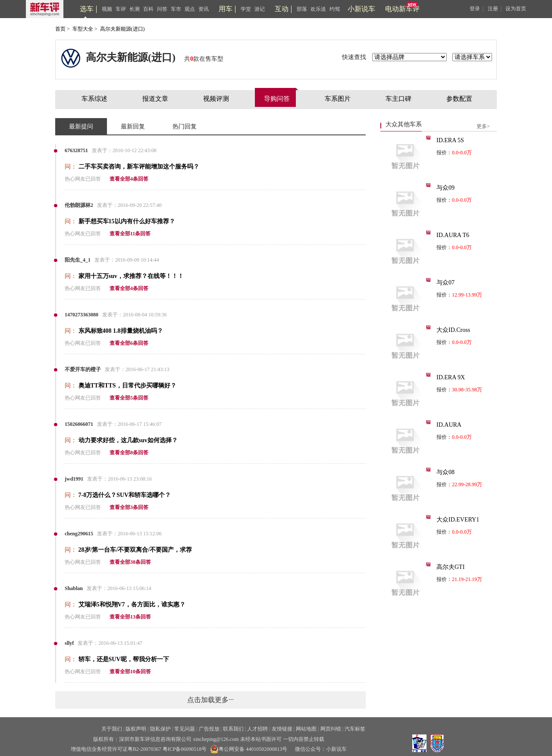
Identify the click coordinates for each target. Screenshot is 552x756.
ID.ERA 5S (450, 140)
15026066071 (79, 424)
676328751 (76, 150)
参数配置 (459, 99)
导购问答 (277, 99)
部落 (302, 9)
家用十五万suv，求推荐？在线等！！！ (131, 276)
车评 (121, 9)
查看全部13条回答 (130, 617)
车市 (176, 9)
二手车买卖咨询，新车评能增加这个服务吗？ (139, 167)
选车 (87, 9)
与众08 (445, 472)
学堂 (246, 9)
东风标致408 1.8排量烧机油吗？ (121, 331)
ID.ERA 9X (451, 377)
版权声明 (136, 729)
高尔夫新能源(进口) (122, 29)
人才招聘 (257, 729)
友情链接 (282, 729)
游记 (260, 9)
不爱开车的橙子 (83, 369)
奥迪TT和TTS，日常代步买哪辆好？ (127, 386)
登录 (475, 9)
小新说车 (361, 9)
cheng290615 (79, 534)
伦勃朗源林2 (79, 205)
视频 (107, 9)
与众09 (445, 188)
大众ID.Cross (453, 330)
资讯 (204, 9)
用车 (226, 9)
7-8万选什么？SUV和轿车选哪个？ (125, 495)
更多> (483, 126)
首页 (60, 29)
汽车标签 (355, 729)
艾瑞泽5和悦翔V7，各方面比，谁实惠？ (132, 604)
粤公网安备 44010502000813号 (249, 749)
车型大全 (83, 29)
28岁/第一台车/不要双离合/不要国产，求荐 (135, 550)
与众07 (445, 283)
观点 (190, 9)
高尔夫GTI (450, 567)
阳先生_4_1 (78, 260)
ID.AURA (449, 425)
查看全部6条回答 (129, 343)
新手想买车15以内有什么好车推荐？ (127, 221)
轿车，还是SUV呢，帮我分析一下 (124, 659)
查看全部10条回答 (130, 672)
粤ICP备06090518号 (185, 749)
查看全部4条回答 (129, 179)
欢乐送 (318, 9)
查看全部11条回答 (130, 234)
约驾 (335, 9)
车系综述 (94, 99)
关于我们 (112, 729)
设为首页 (516, 9)
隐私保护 (160, 729)
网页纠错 (331, 729)
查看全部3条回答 (129, 507)
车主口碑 (398, 99)
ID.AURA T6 (453, 235)
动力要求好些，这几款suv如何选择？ (128, 440)
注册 (493, 9)
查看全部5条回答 (129, 398)
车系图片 (338, 99)
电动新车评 (402, 9)
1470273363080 (82, 315)
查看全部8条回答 (129, 453)
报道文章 (155, 99)
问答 (162, 9)
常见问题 (185, 729)
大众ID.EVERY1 (458, 520)
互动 (282, 9)
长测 (135, 9)
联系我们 (233, 729)
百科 (148, 9)
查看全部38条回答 (130, 562)
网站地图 (306, 729)
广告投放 (209, 729)
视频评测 (216, 99)
